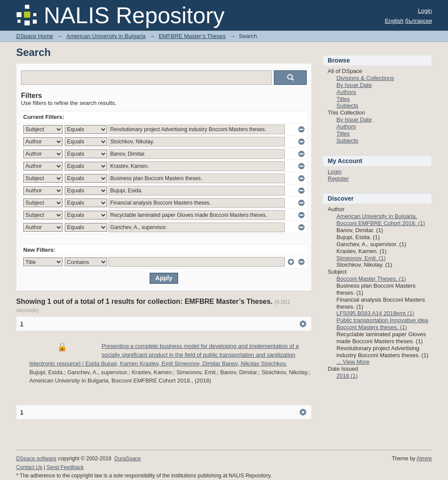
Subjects (347, 106)
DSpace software (36, 459)
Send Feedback (65, 467)
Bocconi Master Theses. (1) (371, 279)
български (418, 21)
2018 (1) (347, 376)
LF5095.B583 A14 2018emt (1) (375, 313)
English (394, 21)
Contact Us (29, 467)
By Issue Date (354, 85)
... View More (353, 362)
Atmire (424, 459)
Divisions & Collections (365, 78)
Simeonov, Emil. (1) (361, 258)
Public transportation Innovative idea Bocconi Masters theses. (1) (382, 324)
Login (425, 11)
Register (338, 179)
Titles (343, 99)
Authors (346, 92)
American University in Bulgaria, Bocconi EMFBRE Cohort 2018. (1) (381, 220)
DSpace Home (35, 36)
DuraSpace (127, 459)
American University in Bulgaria (106, 36)
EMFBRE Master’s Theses (192, 36)
